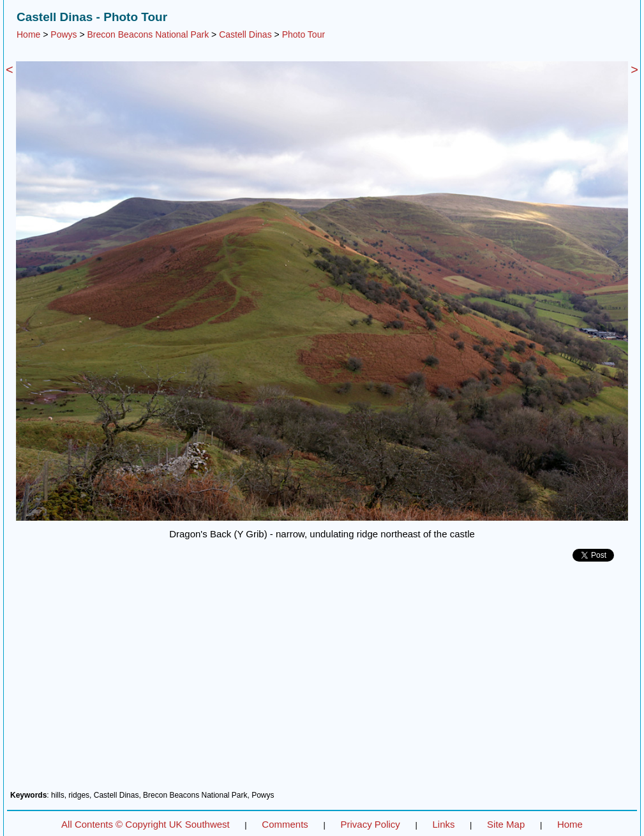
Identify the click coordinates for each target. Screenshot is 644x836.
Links (443, 824)
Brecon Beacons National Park (148, 34)
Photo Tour (303, 34)
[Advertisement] (322, 681)
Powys (64, 34)
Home (28, 34)
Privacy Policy (370, 824)
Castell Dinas (245, 34)
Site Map (506, 824)
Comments (285, 824)
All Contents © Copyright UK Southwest (146, 824)
